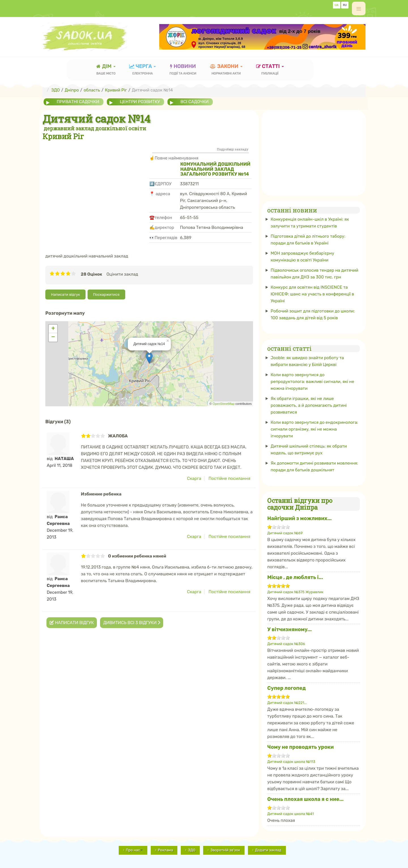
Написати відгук (65, 294)
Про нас (134, 850)
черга (143, 70)
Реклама (165, 850)
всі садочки (195, 102)
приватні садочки (78, 102)
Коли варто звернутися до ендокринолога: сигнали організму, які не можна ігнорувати (314, 429)
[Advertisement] (96, 184)
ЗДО (192, 850)
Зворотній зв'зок (225, 850)
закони (226, 70)
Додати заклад (268, 850)
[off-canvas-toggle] (359, 8)
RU (345, 5)
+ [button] (53, 329)
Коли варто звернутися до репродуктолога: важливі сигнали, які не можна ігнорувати (312, 381)
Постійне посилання (229, 478)
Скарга (194, 478)
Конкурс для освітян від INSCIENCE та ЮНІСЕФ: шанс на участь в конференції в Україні (312, 294)
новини (183, 70)
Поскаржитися (106, 294)
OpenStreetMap (224, 404)
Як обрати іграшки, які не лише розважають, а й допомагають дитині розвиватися (309, 405)
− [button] (53, 337)
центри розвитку (140, 102)
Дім (106, 70)
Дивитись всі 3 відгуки (132, 623)
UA (337, 5)
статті (270, 70)
